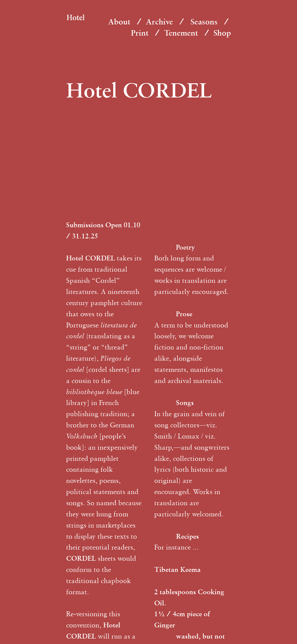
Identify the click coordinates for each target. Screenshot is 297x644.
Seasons (204, 22)
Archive (159, 22)
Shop (222, 33)
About (119, 22)
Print (140, 33)
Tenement (181, 33)
